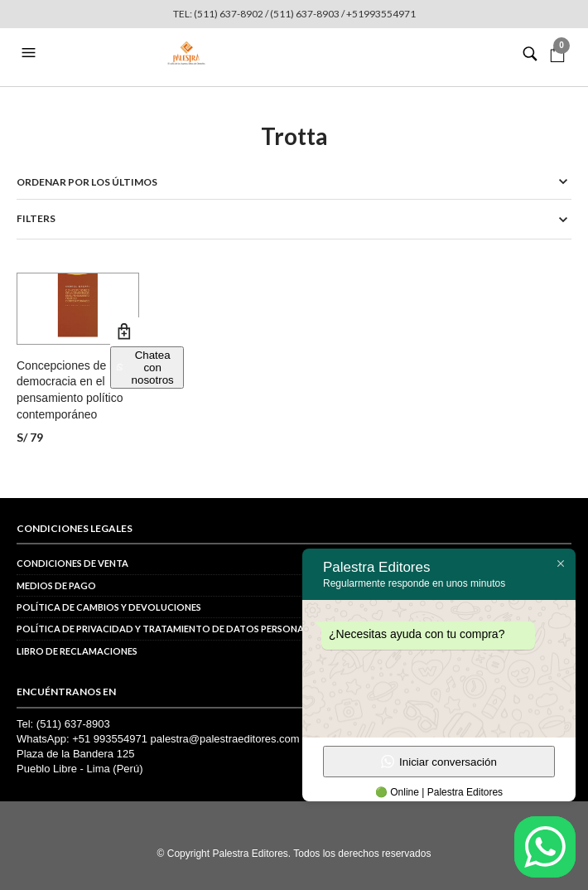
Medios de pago (56, 585)
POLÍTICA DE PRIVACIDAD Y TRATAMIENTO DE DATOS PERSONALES (168, 629)
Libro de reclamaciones (77, 651)
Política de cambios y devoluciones (109, 607)
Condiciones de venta (72, 563)
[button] (31, 53)
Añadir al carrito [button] (125, 332)
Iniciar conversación (439, 762)
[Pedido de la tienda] (294, 182)
